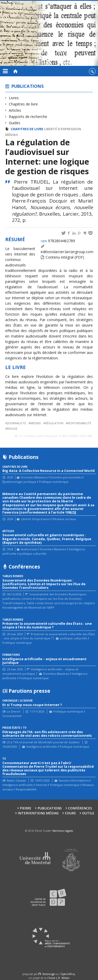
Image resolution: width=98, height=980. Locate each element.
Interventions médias (38, 813)
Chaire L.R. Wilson (58, 978)
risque (12, 429)
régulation (54, 423)
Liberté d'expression (63, 129)
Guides (15, 123)
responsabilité (79, 423)
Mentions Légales (63, 831)
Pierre (26, 808)
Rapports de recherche (28, 117)
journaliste (17, 423)
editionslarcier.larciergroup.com (67, 252)
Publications (28, 86)
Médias (11, 135)
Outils (88, 813)
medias (36, 423)
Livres (14, 98)
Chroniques (40, 58)
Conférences (80, 808)
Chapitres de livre (23, 104)
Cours (70, 813)
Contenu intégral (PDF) (65, 257)
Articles (15, 110)
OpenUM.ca (68, 974)
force (49, 974)
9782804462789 (58, 241)
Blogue (65, 58)
